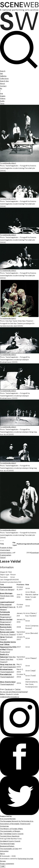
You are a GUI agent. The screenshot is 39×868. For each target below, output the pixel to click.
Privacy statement (7, 864)
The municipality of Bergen (10, 831)
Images (3, 96)
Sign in (2, 854)
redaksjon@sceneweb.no (10, 697)
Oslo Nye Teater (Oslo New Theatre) (8, 659)
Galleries (3, 76)
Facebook (9, 689)
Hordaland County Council (10, 841)
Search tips (4, 81)
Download (35, 553)
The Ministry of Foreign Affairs (11, 829)
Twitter (18, 689)
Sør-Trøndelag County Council (12, 834)
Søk (1, 74)
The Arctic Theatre (8, 634)
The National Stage (7, 844)
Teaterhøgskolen (9, 667)
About (2, 83)
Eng (1, 93)
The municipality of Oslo (9, 849)
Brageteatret (6, 617)
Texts (2, 103)
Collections (4, 79)
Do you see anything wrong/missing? (14, 692)
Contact (3, 86)
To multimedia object (8, 163)
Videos (3, 98)
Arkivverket (4, 851)
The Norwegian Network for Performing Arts (17, 821)
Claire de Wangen (7, 590)
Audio (2, 101)
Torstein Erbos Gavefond (10, 836)
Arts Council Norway (8, 819)
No (1, 88)
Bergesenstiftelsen (7, 846)
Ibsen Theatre (6, 629)
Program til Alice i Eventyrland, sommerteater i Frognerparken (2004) (6, 553)
